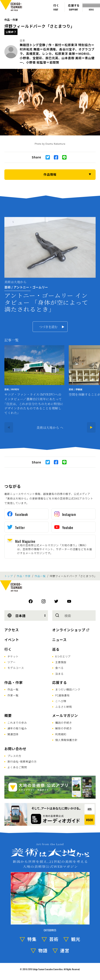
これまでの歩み (17, 722)
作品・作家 (11, 20)
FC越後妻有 (63, 695)
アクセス (12, 630)
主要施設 (61, 662)
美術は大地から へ (50, 427)
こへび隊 (61, 701)
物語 (43, 950)
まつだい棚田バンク (68, 689)
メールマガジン (65, 715)
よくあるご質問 (17, 767)
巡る (56, 649)
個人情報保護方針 (67, 740)
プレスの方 (14, 756)
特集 (32, 939)
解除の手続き (64, 728)
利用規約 (61, 734)
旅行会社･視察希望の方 (22, 761)
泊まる (60, 674)
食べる (60, 668)
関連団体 (13, 734)
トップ (9, 576)
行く (8, 649)
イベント (12, 640)
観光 (76, 939)
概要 (8, 715)
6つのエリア (63, 656)
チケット (13, 656)
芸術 (54, 939)
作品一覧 (40, 576)
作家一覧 (13, 695)
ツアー (11, 662)
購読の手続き (64, 722)
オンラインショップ (69, 630)
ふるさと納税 (64, 707)
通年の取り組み (17, 728)
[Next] (91, 427)
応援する (60, 682)
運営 (65, 950)
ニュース (60, 640)
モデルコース (16, 668)
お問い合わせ (15, 749)
